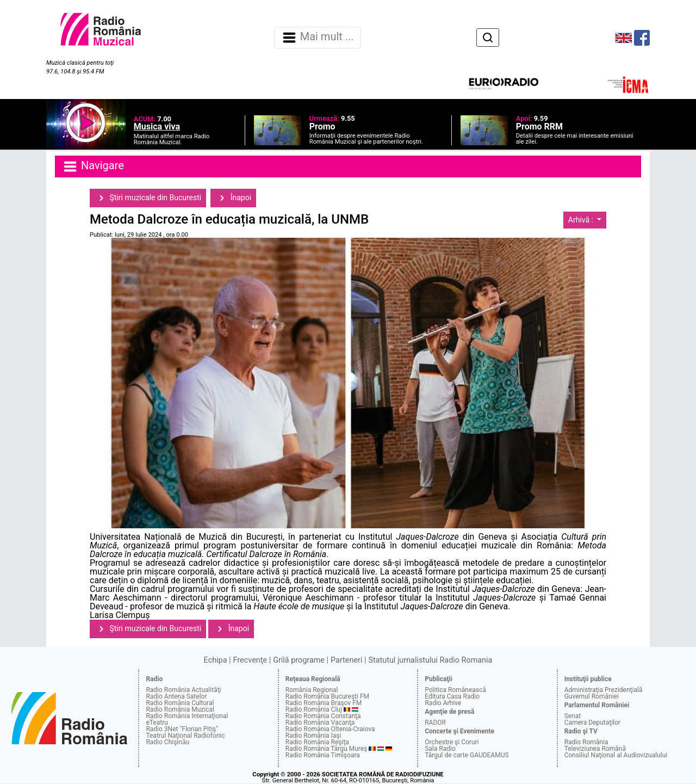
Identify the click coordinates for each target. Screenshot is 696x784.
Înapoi (233, 198)
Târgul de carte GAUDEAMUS (467, 755)
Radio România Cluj (314, 709)
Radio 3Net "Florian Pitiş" (182, 729)
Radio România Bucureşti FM (327, 696)
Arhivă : (582, 220)
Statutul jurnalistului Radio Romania (430, 660)
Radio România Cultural (180, 703)
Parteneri (346, 660)
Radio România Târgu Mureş (326, 749)
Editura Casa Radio (452, 696)
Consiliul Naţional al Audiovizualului (616, 755)
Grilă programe (299, 660)
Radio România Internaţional (187, 716)
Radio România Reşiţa (317, 742)
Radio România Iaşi (313, 736)
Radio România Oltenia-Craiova (330, 729)
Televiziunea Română (595, 749)
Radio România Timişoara (323, 755)
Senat (573, 716)
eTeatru (157, 723)
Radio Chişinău (167, 742)
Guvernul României (592, 696)
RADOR (435, 723)
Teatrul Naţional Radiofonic (185, 736)
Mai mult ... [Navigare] (318, 38)
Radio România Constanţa (323, 716)
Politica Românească (455, 690)
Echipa (216, 660)
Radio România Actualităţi (183, 690)
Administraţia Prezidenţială (604, 690)
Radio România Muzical (180, 709)
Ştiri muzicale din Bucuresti (148, 198)
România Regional (312, 690)
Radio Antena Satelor (176, 696)
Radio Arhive (443, 703)
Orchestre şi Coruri (452, 742)
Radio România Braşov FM (324, 703)
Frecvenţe (250, 660)
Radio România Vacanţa (320, 723)
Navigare (93, 166)
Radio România (586, 742)
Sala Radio (440, 749)
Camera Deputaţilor (592, 723)
